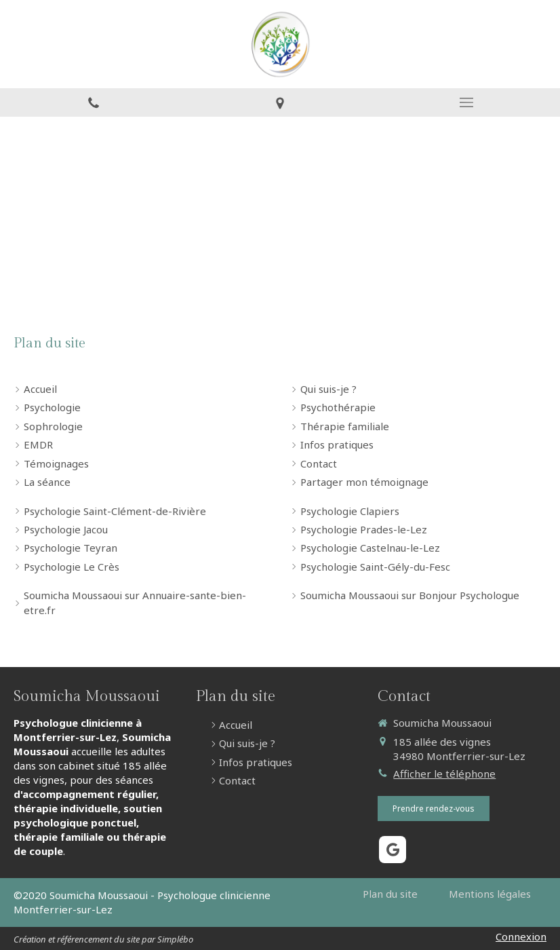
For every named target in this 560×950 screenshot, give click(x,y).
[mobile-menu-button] (467, 102)
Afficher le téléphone (444, 774)
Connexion (521, 936)
